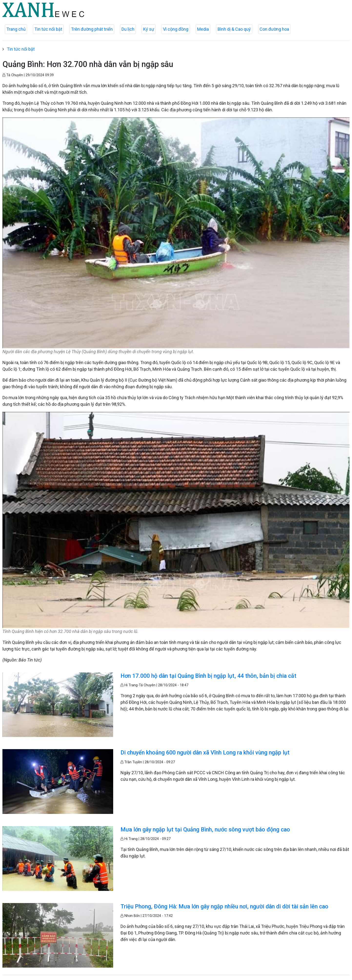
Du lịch (128, 29)
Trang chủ (16, 29)
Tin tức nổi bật (48, 29)
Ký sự (149, 29)
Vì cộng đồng (176, 29)
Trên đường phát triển (92, 29)
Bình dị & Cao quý (234, 29)
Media (203, 29)
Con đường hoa (274, 29)
